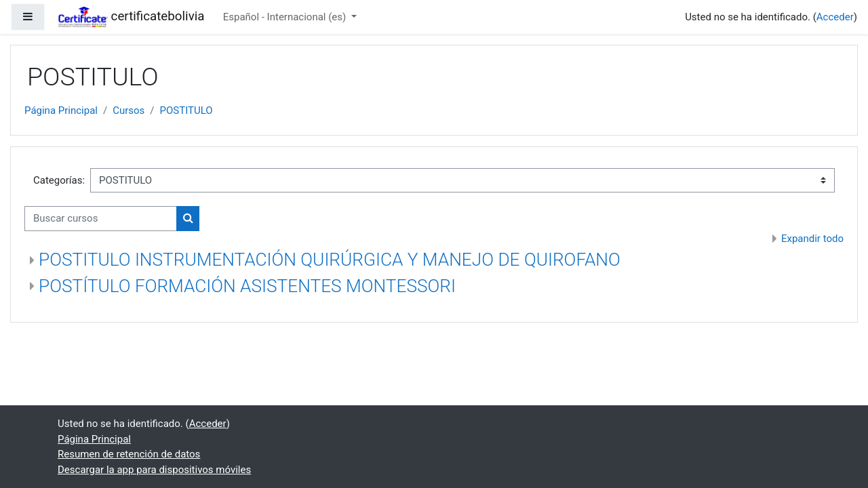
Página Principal (61, 110)
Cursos (129, 110)
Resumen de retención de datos (129, 454)
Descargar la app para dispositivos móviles (154, 470)
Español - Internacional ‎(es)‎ (286, 17)
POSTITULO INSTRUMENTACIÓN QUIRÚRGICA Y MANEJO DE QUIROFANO (330, 260)
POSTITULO (186, 110)
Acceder (835, 17)
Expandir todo (812, 239)
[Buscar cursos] (101, 219)
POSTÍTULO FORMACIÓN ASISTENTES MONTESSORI (247, 286)
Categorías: (59, 180)
